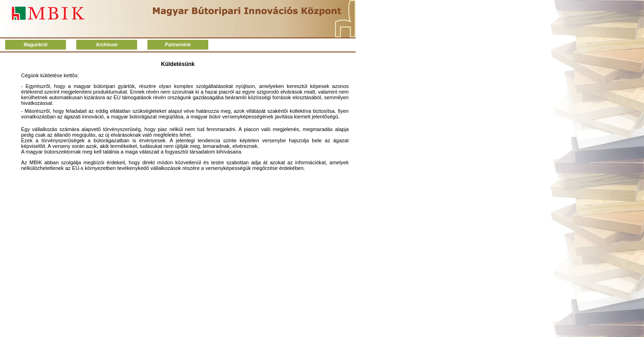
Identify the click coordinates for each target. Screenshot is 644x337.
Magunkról (36, 45)
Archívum (107, 45)
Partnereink (178, 45)
